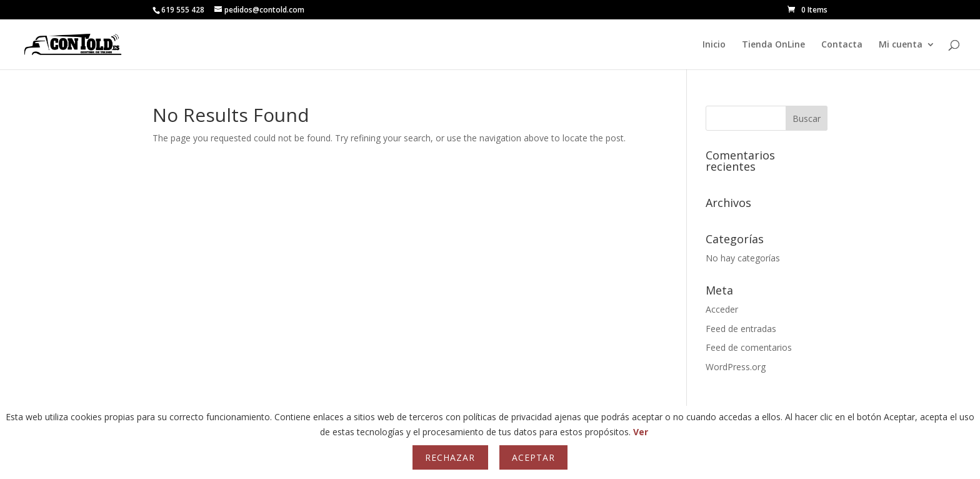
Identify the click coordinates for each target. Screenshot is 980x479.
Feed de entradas (741, 329)
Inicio (714, 45)
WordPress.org (736, 367)
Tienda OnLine (773, 45)
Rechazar (450, 457)
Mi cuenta (901, 45)
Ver (641, 432)
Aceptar (533, 457)
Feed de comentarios (749, 347)
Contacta (842, 45)
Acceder (722, 309)
